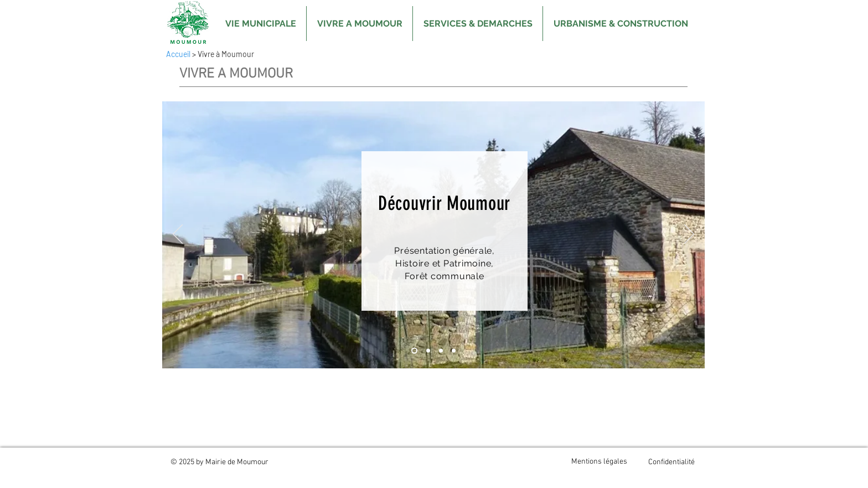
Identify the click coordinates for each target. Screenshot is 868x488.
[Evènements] (454, 351)
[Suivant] (689, 235)
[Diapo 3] (441, 351)
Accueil (178, 54)
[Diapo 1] (414, 351)
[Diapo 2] (428, 351)
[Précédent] (178, 235)
